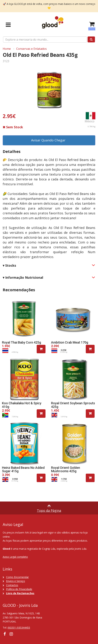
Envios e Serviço (16, 581)
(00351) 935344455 (19, 628)
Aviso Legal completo (15, 557)
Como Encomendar (17, 577)
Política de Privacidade (19, 589)
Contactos (12, 585)
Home (7, 49)
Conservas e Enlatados (31, 49)
